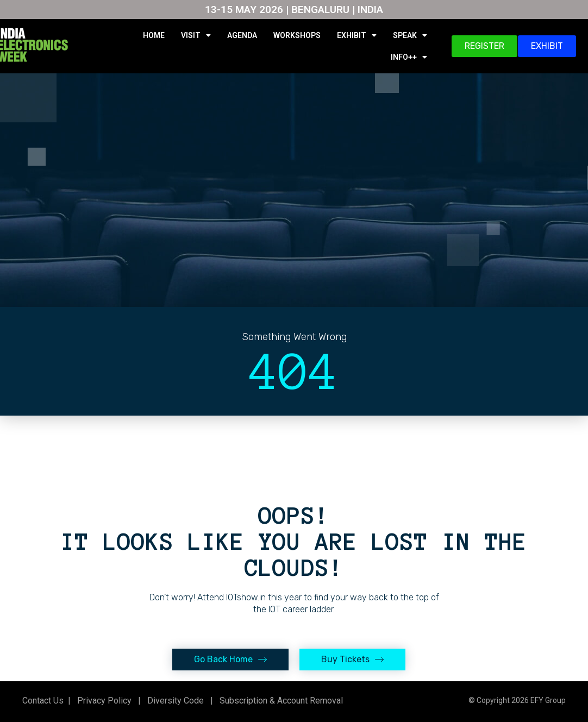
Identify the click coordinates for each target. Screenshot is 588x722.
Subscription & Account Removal (279, 701)
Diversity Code (173, 701)
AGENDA (242, 35)
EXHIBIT (357, 35)
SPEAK (410, 35)
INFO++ (409, 57)
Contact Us (43, 701)
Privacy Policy (103, 701)
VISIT (196, 35)
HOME (154, 35)
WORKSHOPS (297, 35)
